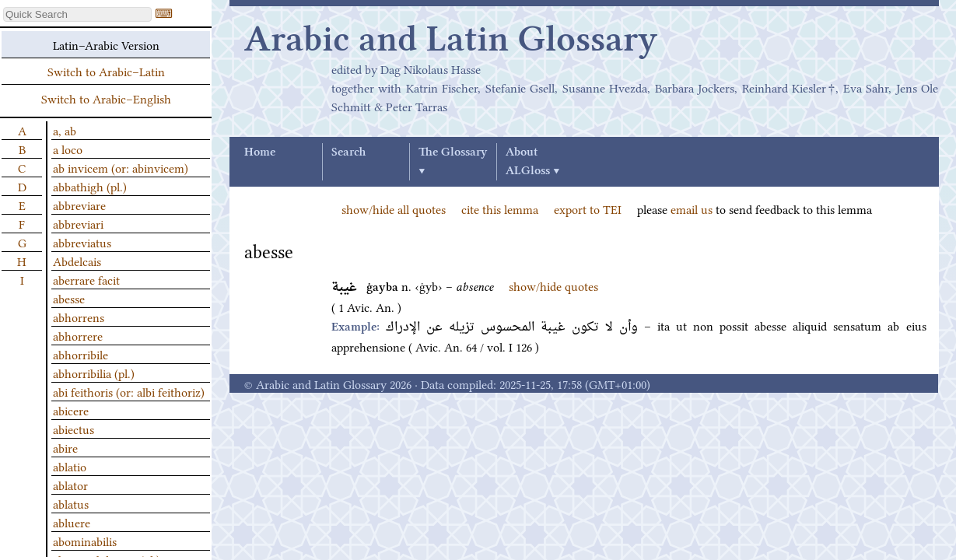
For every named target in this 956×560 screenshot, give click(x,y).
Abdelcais (77, 261)
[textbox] (77, 14)
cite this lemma (500, 208)
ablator (70, 485)
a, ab (65, 130)
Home (260, 152)
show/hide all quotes (394, 208)
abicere (71, 410)
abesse (69, 298)
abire (65, 447)
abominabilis (85, 541)
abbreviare (79, 205)
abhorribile (81, 354)
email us (692, 208)
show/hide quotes (553, 285)
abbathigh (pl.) (90, 186)
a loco (68, 149)
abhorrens (79, 317)
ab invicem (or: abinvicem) (121, 167)
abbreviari (78, 223)
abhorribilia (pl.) (94, 373)
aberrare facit (86, 279)
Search (348, 152)
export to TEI (588, 208)
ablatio (70, 466)
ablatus (71, 503)
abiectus (74, 429)
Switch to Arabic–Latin (106, 71)
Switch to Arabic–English (106, 98)
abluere (72, 522)
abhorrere (78, 335)
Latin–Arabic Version (106, 44)
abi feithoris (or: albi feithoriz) (129, 391)
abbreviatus (82, 242)
